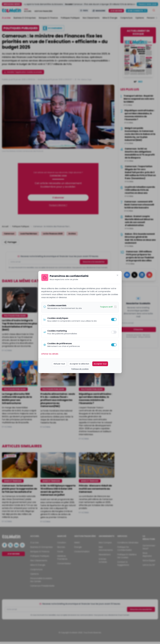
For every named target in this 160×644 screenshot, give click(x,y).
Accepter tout (100, 364)
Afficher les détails (50, 354)
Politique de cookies (80, 369)
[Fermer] (117, 275)
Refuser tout (59, 364)
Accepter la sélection (79, 364)
